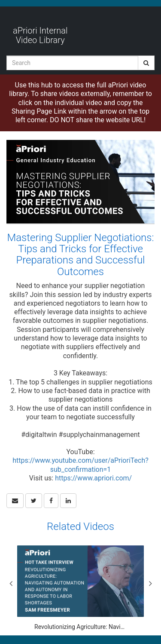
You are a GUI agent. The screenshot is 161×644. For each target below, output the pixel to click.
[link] (34, 501)
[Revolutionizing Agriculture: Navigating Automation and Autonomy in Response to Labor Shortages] (80, 588)
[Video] (80, 182)
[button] (15, 501)
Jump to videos (0, 0)
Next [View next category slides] (150, 583)
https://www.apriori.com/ (93, 478)
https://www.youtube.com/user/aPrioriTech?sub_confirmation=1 (80, 465)
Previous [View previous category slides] (11, 583)
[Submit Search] (146, 63)
